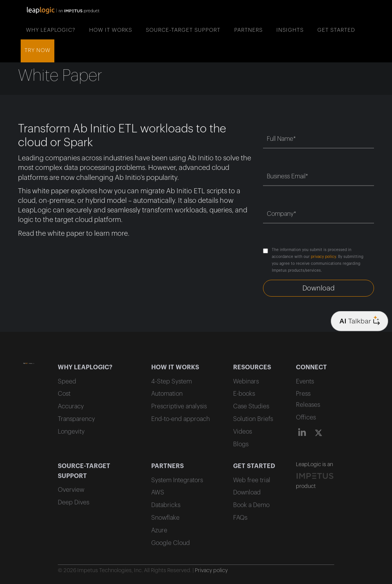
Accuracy (71, 406)
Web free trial (252, 480)
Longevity (71, 432)
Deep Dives (73, 502)
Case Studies (251, 406)
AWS (158, 493)
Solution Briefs (253, 419)
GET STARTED (336, 30)
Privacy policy (211, 571)
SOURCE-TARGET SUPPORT (183, 30)
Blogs (241, 444)
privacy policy (323, 257)
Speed (67, 382)
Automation (167, 394)
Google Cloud (171, 543)
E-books (244, 394)
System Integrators (177, 480)
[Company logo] (359, 321)
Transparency (76, 419)
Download (247, 493)
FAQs (240, 518)
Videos (243, 432)
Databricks (166, 505)
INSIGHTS (290, 30)
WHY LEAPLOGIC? (51, 30)
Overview (71, 490)
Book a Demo (251, 505)
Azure (159, 530)
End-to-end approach (180, 419)
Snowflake (165, 518)
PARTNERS (248, 30)
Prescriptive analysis (179, 406)
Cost (64, 394)
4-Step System (171, 382)
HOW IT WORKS (111, 30)
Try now (38, 51)
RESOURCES (252, 367)
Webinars (246, 382)
